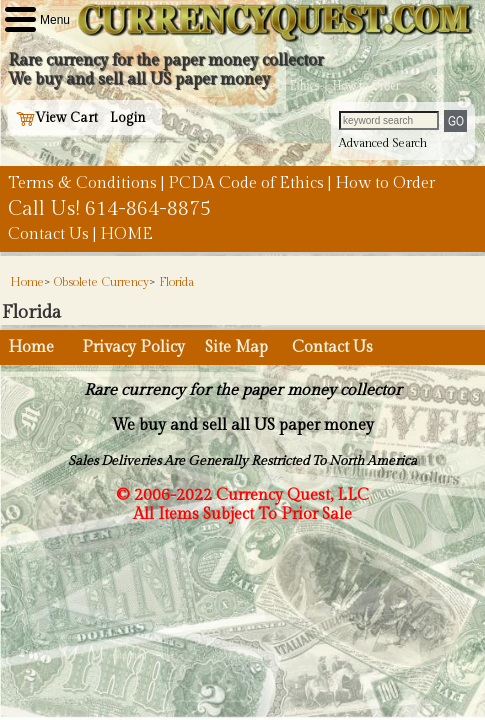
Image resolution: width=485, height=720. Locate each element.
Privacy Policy (133, 347)
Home (27, 282)
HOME (126, 234)
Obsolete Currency (101, 282)
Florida (176, 282)
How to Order (385, 183)
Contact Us (48, 234)
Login (128, 118)
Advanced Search (383, 143)
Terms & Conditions (82, 183)
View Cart (57, 118)
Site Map (236, 347)
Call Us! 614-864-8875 (109, 209)
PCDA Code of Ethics (246, 183)
